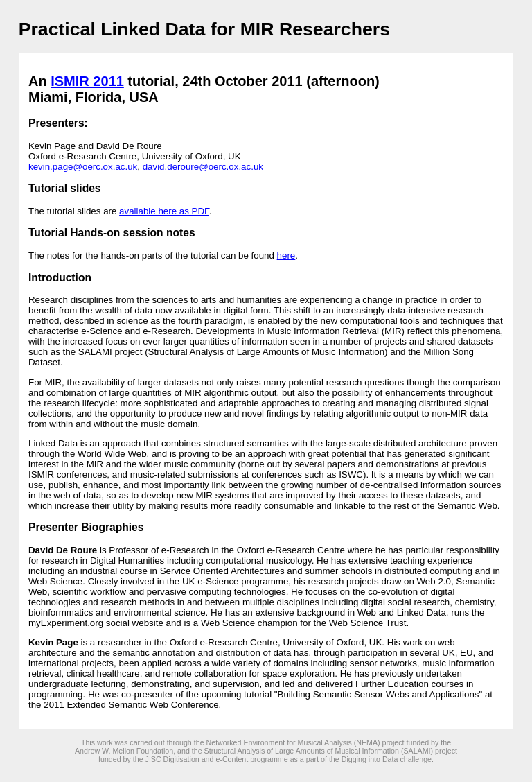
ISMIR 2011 (87, 81)
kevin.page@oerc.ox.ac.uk (83, 167)
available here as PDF (164, 211)
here (286, 255)
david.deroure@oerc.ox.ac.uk (203, 167)
